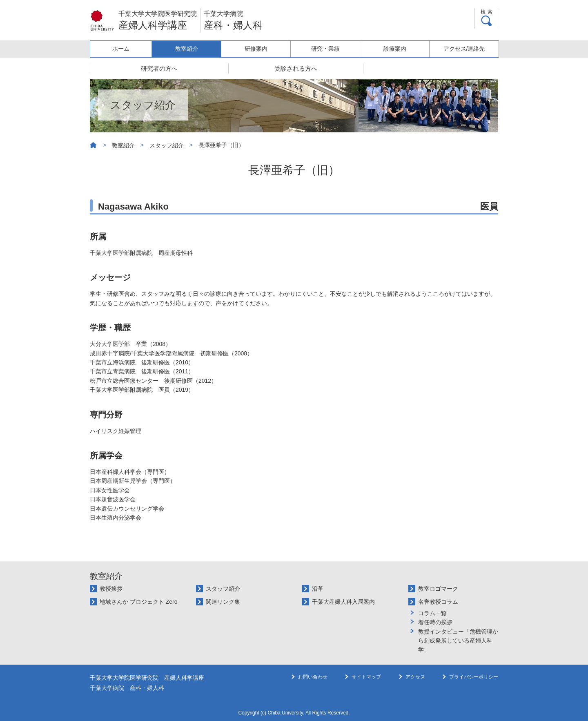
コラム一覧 (432, 613)
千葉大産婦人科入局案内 (343, 602)
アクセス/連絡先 (465, 49)
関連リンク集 (223, 602)
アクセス (415, 677)
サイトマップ (366, 677)
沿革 (318, 589)
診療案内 (396, 49)
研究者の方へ (159, 68)
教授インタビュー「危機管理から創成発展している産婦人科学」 (458, 641)
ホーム (124, 49)
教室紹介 (192, 49)
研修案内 (261, 49)
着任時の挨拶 (435, 622)
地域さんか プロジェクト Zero (139, 602)
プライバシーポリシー (474, 677)
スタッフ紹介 (167, 145)
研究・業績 (328, 49)
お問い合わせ (313, 677)
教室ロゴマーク (438, 589)
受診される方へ (296, 68)
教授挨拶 (111, 589)
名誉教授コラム (438, 602)
